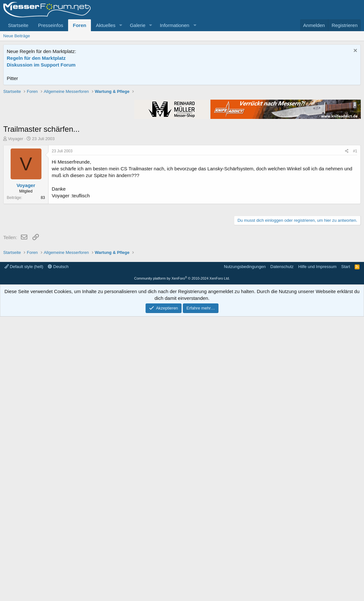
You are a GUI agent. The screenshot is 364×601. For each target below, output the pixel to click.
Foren (80, 25)
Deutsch (58, 551)
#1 (355, 243)
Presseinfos (50, 25)
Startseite (18, 25)
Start (346, 551)
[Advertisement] (182, 133)
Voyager (16, 230)
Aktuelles (106, 25)
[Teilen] (347, 243)
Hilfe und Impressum (317, 551)
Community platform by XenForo (182, 563)
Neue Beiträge (17, 36)
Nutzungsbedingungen (245, 551)
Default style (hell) (24, 551)
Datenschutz (282, 551)
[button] (120, 25)
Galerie (138, 25)
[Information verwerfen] (355, 51)
